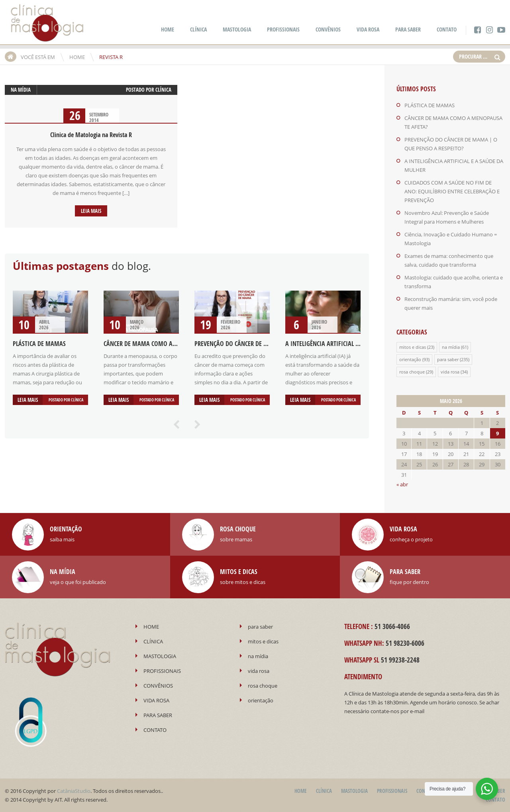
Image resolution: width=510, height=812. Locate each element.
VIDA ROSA (368, 29)
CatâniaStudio (74, 791)
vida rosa (450, 372)
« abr (402, 484)
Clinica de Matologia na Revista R (91, 135)
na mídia (21, 90)
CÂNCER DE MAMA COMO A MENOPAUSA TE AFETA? (168, 344)
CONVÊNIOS (328, 29)
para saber (448, 359)
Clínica (163, 90)
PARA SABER (408, 29)
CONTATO (447, 29)
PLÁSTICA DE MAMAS (39, 344)
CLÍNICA (198, 29)
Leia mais (91, 211)
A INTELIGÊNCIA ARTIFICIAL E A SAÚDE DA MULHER (349, 344)
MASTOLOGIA (237, 29)
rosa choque (412, 372)
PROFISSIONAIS (283, 29)
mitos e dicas (413, 347)
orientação (410, 359)
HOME (168, 29)
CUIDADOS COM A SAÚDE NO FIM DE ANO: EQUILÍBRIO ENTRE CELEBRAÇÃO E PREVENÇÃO (452, 191)
